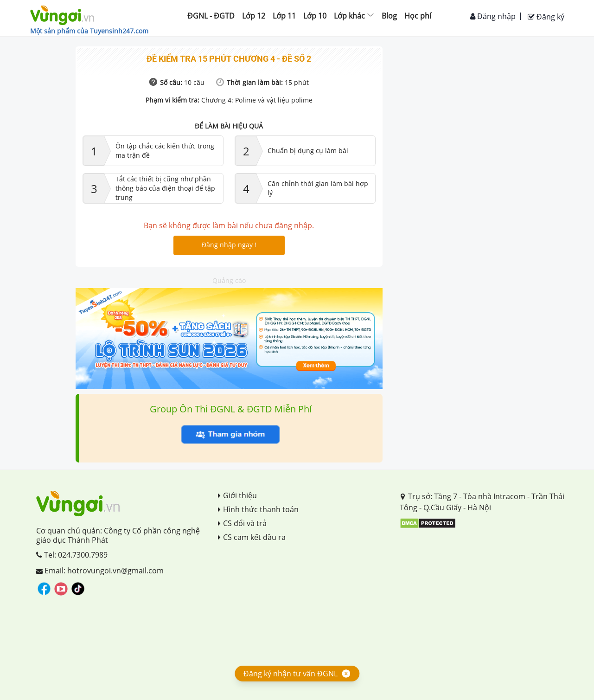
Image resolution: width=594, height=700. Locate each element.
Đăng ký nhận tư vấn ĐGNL (291, 674)
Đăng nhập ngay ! (229, 245)
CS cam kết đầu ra (252, 537)
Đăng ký (546, 17)
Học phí (418, 16)
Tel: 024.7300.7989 (72, 555)
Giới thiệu (237, 495)
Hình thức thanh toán (258, 509)
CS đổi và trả (242, 523)
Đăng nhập (493, 16)
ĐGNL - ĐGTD (211, 16)
